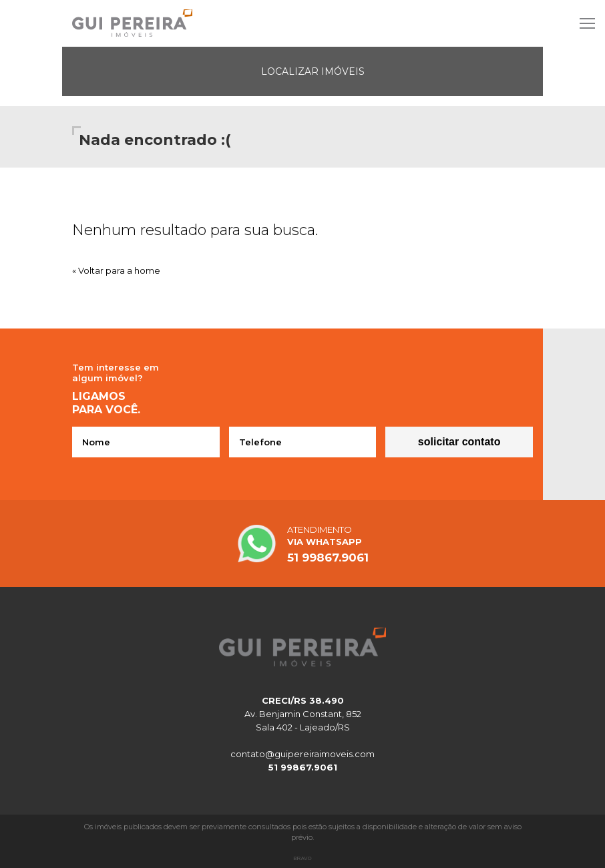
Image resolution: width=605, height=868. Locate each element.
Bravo (302, 858)
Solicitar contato (459, 442)
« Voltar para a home (116, 270)
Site (302, 23)
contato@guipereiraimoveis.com (302, 754)
